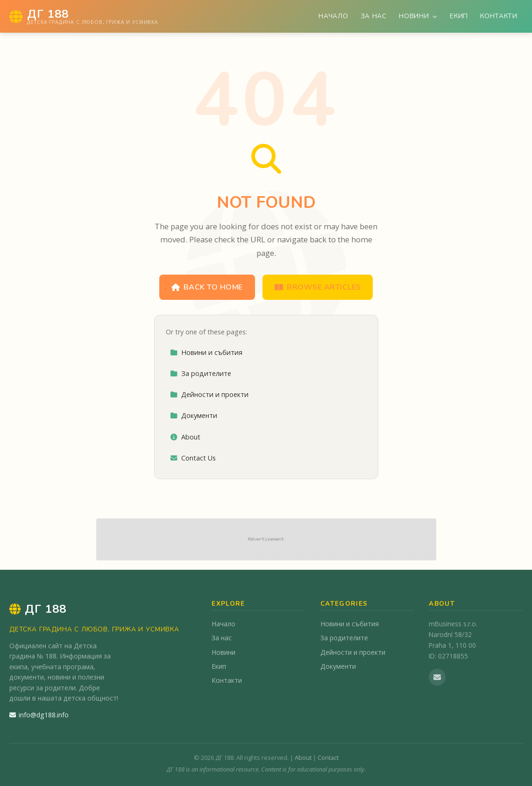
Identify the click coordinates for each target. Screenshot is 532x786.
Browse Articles (318, 287)
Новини (418, 16)
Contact (328, 758)
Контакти (499, 16)
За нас (374, 16)
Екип (459, 16)
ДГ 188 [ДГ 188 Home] (38, 609)
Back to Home (207, 287)
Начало (333, 16)
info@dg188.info (39, 715)
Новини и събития (206, 352)
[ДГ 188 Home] (84, 16)
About (185, 437)
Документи (194, 415)
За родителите (201, 373)
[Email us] (437, 677)
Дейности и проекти (209, 394)
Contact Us (193, 458)
